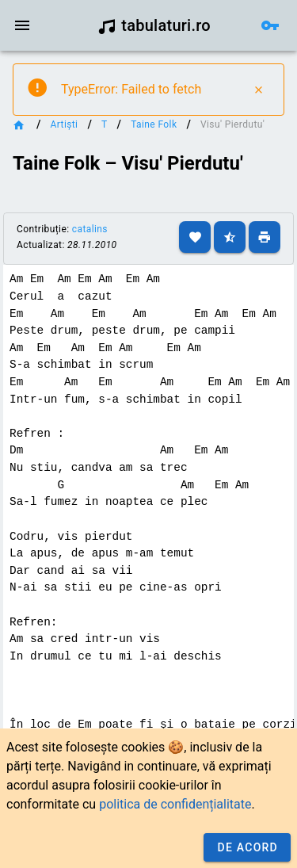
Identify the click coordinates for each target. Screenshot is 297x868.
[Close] (258, 90)
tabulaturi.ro (154, 25)
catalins (90, 229)
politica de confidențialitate (175, 804)
